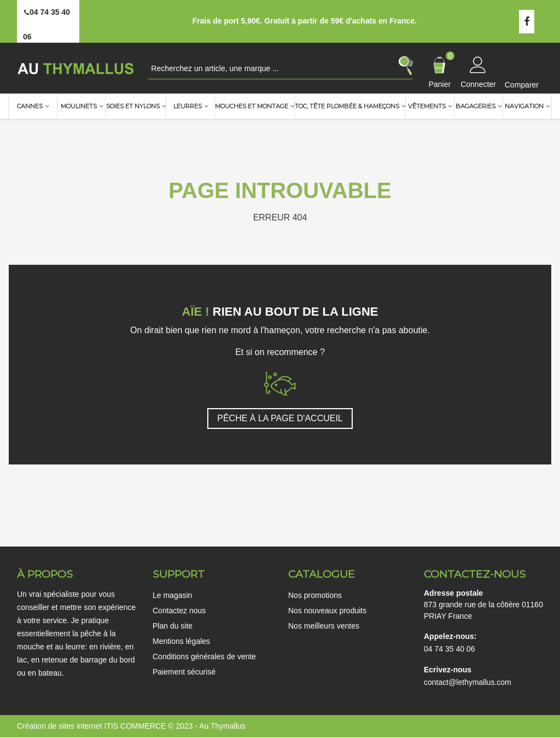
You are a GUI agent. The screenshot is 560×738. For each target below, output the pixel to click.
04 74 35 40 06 (449, 649)
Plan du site (173, 626)
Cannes (30, 106)
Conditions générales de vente (204, 656)
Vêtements (427, 106)
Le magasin (172, 595)
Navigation (524, 106)
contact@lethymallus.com (468, 682)
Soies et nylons (133, 106)
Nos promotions (315, 595)
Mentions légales (181, 641)
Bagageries (476, 106)
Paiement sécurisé (184, 672)
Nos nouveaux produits (327, 611)
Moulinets (79, 106)
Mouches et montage (252, 106)
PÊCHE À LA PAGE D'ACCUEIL (280, 418)
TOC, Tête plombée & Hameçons (347, 106)
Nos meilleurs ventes (324, 626)
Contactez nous (179, 611)
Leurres (188, 106)
